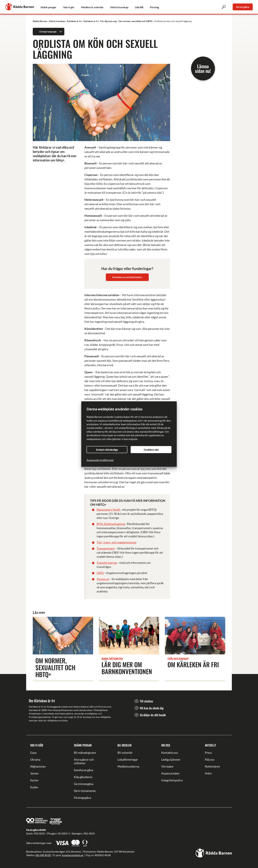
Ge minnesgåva (84, 784)
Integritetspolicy (172, 780)
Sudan (34, 787)
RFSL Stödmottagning (111, 524)
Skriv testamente (85, 791)
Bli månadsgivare (85, 753)
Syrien (34, 780)
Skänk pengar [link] (48, 7)
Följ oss (210, 759)
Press (208, 753)
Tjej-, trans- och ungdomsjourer (117, 542)
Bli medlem (124, 745)
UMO (100, 573)
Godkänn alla (151, 449)
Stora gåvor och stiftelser (84, 761)
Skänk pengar (83, 745)
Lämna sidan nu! (203, 68)
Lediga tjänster (171, 759)
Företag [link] (154, 7)
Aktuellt (210, 745)
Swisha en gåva (84, 770)
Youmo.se (103, 579)
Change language (51, 32)
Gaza (33, 753)
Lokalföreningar (128, 759)
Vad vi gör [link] (69, 7)
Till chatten (146, 701)
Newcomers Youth (108, 510)
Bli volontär (125, 753)
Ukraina (35, 759)
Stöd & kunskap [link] (119, 7)
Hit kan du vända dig (152, 708)
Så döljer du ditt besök (153, 715)
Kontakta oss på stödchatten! (127, 277)
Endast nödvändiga (107, 449)
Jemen (34, 773)
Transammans (106, 548)
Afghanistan (38, 766)
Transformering (107, 563)
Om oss (166, 745)
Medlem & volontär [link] (92, 7)
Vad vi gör (37, 745)
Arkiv (208, 773)
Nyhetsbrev (212, 766)
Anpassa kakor (170, 773)
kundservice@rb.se (73, 855)
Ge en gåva (243, 7)
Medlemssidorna (128, 766)
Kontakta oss (170, 753)
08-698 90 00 (43, 855)
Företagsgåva (82, 798)
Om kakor (167, 766)
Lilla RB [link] (139, 7)
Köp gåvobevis (83, 777)
